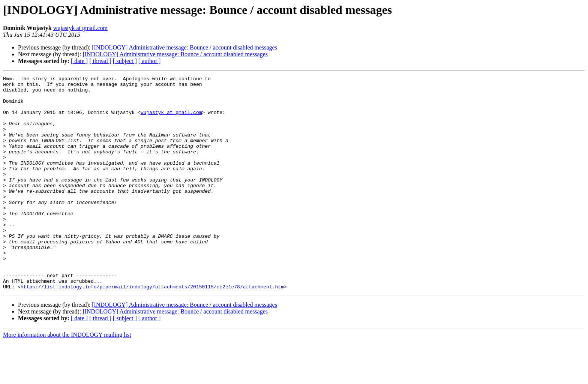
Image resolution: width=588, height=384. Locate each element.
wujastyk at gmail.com (80, 28)
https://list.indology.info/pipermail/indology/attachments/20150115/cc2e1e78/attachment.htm (152, 329)
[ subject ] (125, 61)
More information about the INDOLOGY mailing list (67, 377)
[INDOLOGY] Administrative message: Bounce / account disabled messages (184, 47)
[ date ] (79, 61)
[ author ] (150, 61)
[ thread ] (100, 61)
